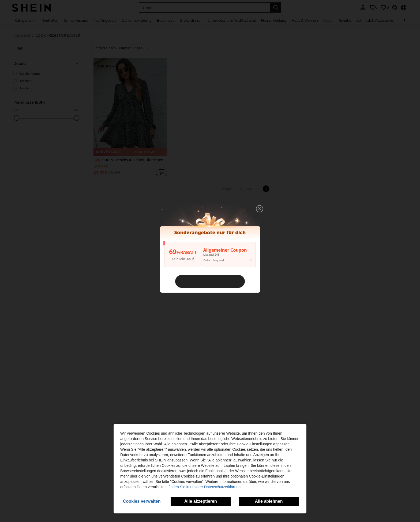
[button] (260, 208)
